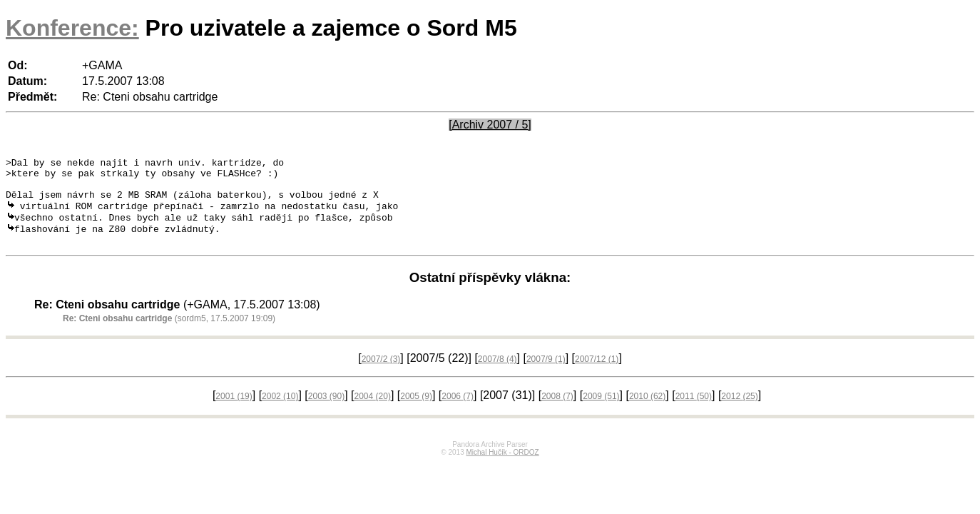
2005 (416, 411)
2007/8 (497, 374)
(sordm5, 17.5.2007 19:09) (169, 333)
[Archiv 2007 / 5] (490, 125)
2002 (280, 411)
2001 (234, 411)
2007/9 (546, 374)
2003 (326, 411)
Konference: (72, 28)
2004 (373, 411)
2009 (601, 411)
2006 (458, 411)
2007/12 (597, 374)
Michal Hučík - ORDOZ (502, 467)
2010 (647, 411)
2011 (694, 411)
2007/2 (381, 374)
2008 (557, 411)
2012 (739, 411)
